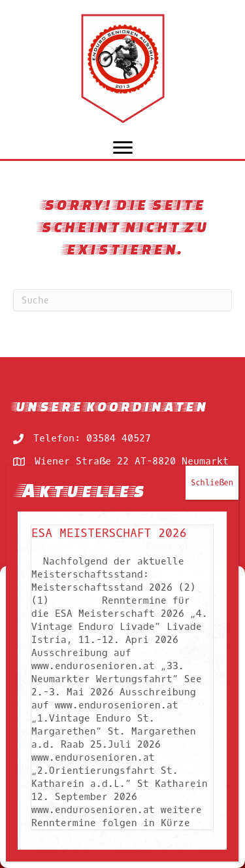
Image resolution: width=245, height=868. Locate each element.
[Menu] (123, 148)
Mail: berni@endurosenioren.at (119, 484)
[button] (225, 582)
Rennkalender (48, 564)
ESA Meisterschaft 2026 (110, 705)
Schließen (213, 655)
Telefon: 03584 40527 (92, 438)
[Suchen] (122, 300)
